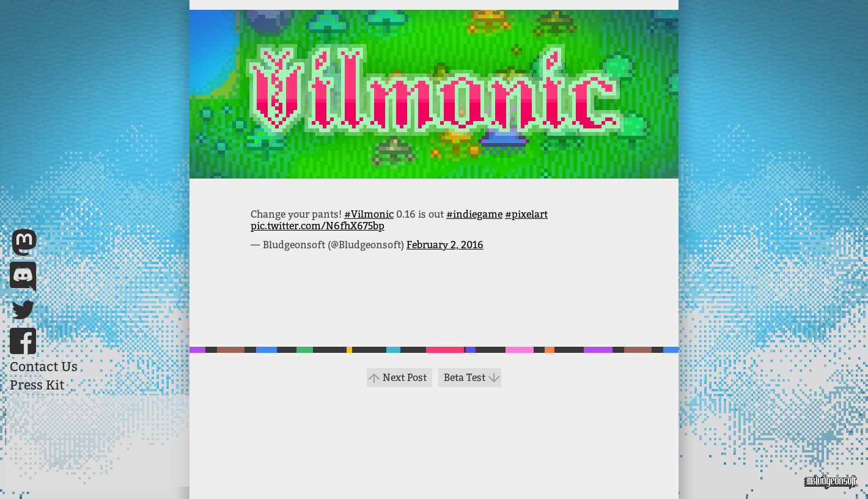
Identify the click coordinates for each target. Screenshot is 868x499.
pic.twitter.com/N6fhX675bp (318, 226)
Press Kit (37, 385)
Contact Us (44, 367)
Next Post (405, 378)
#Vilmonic (369, 214)
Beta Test (465, 378)
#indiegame (474, 214)
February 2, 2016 (445, 245)
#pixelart (526, 214)
